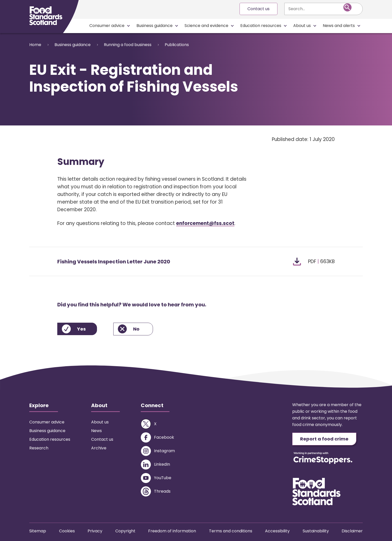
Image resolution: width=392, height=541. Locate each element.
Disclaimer (352, 531)
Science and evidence (206, 26)
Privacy (95, 531)
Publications (177, 45)
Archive (99, 448)
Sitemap (38, 531)
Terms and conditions (231, 531)
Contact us (258, 9)
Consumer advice (107, 26)
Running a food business (128, 45)
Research (39, 448)
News (96, 431)
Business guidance (155, 26)
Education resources (261, 26)
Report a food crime (324, 439)
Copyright (125, 531)
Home (35, 45)
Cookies (67, 531)
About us (302, 26)
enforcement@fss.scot (205, 223)
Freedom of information (172, 531)
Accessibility (277, 531)
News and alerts (339, 26)
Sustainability (316, 531)
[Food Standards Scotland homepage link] (46, 16)
